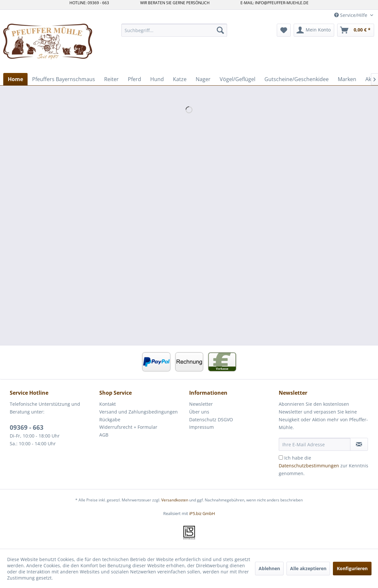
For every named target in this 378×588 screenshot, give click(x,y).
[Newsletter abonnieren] (359, 444)
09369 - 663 (27, 427)
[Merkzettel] (284, 30)
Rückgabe (110, 420)
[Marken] (347, 79)
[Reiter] (111, 79)
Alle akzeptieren (308, 568)
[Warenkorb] (356, 30)
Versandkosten (175, 500)
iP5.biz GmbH (202, 513)
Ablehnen (269, 568)
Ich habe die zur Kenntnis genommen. (323, 466)
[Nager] (203, 79)
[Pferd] (134, 79)
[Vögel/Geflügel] (238, 79)
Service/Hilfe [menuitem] (351, 15)
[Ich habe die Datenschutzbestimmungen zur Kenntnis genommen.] (281, 457)
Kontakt (108, 404)
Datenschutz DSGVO (211, 420)
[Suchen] (220, 30)
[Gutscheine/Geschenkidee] (297, 79)
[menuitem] (174, 30)
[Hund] (157, 79)
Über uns (199, 412)
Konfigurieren (352, 568)
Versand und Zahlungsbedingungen (139, 412)
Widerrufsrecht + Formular (128, 427)
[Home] (15, 79)
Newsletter (201, 404)
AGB (104, 435)
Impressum (201, 427)
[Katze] (180, 79)
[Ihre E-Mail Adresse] (315, 444)
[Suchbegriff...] (174, 30)
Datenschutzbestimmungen (309, 466)
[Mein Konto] (314, 30)
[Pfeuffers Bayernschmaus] (64, 79)
